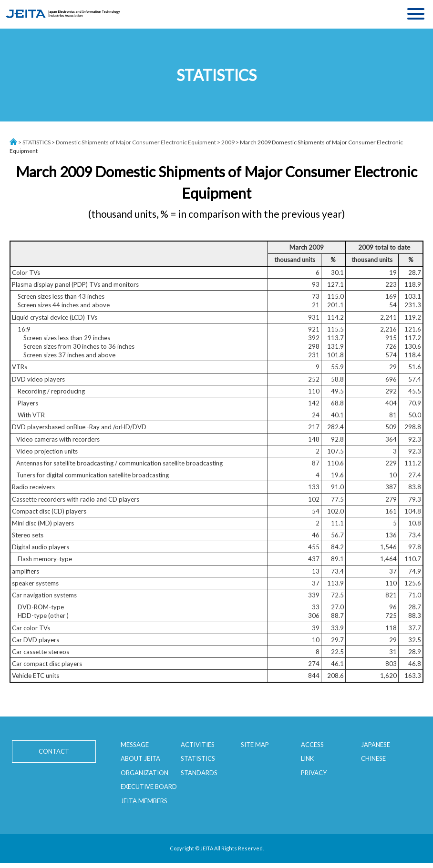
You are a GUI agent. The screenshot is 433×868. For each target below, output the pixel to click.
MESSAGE (135, 745)
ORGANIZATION (144, 773)
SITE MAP (255, 745)
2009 (228, 142)
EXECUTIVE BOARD (149, 787)
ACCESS (312, 745)
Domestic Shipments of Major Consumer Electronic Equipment (136, 142)
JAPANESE (376, 745)
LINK (307, 758)
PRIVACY (314, 773)
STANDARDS (199, 773)
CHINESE (373, 758)
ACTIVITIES (198, 745)
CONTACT (52, 751)
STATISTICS (36, 142)
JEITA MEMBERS (144, 801)
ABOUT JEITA (140, 758)
